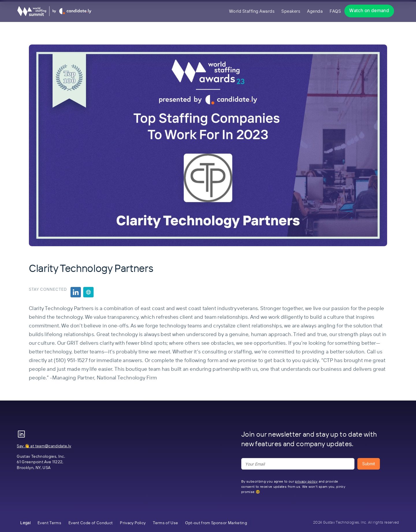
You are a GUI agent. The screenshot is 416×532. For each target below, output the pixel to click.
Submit (369, 464)
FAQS (335, 11)
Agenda (315, 11)
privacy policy (306, 481)
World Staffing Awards (252, 11)
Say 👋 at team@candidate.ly (44, 446)
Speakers (291, 11)
